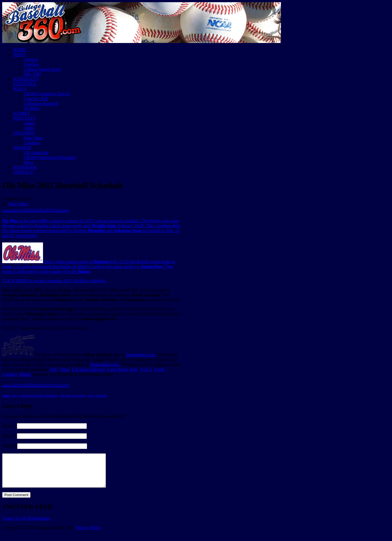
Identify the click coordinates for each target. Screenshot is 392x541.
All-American (36, 153)
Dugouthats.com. (141, 355)
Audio (29, 123)
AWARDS (22, 148)
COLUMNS (24, 133)
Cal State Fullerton (89, 369)
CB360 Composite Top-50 (47, 94)
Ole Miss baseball (73, 396)
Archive (31, 59)
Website (9, 446)
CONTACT (23, 172)
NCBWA (32, 108)
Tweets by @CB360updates (26, 525)
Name (9, 426)
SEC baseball (97, 396)
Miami (26, 374)
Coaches (31, 64)
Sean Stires (34, 138)
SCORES (21, 113)
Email (9, 436)
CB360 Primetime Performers (50, 157)
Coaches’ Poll (36, 99)
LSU (54, 369)
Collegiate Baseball (41, 104)
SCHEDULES (26, 79)
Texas (65, 369)
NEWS (19, 55)
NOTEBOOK (25, 167)
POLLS (20, 89)
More (29, 162)
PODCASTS (24, 118)
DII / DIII (32, 74)
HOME (19, 50)
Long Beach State (123, 369)
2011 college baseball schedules (35, 396)
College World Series (42, 69)
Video (29, 128)
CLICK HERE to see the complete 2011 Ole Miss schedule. (54, 281)
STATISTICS (25, 84)
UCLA (146, 369)
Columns (32, 143)
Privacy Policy (88, 534)
